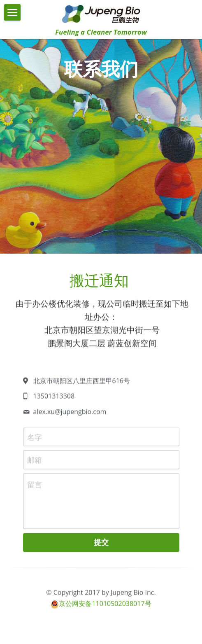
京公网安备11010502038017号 (105, 607)
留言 (35, 488)
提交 (101, 545)
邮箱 (35, 463)
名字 (35, 440)
